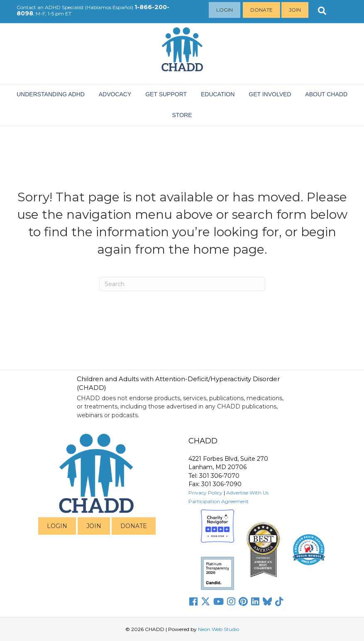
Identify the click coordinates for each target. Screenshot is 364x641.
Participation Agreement (219, 501)
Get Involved (270, 94)
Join (295, 10)
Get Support (166, 94)
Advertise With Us (247, 493)
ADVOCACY (115, 94)
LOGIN (57, 526)
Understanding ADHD (51, 94)
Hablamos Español (109, 7)
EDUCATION (218, 94)
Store (182, 115)
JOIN (94, 526)
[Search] (182, 284)
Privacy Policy (205, 493)
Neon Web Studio (219, 629)
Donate (261, 10)
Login (225, 10)
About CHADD (326, 94)
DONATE (134, 526)
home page (229, 249)
